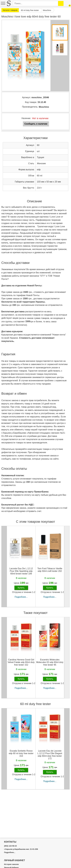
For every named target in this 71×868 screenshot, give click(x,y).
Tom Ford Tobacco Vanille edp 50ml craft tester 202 (50, 570)
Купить (21, 588)
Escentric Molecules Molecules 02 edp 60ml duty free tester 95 (50, 662)
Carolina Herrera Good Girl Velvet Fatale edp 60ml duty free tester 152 (21, 662)
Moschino (44, 107)
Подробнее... (21, 597)
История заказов (11, 864)
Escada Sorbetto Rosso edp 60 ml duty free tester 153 (21, 753)
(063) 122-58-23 (10, 846)
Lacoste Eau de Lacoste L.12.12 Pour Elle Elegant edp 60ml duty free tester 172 (50, 755)
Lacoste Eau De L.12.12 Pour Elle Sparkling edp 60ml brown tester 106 (21, 571)
